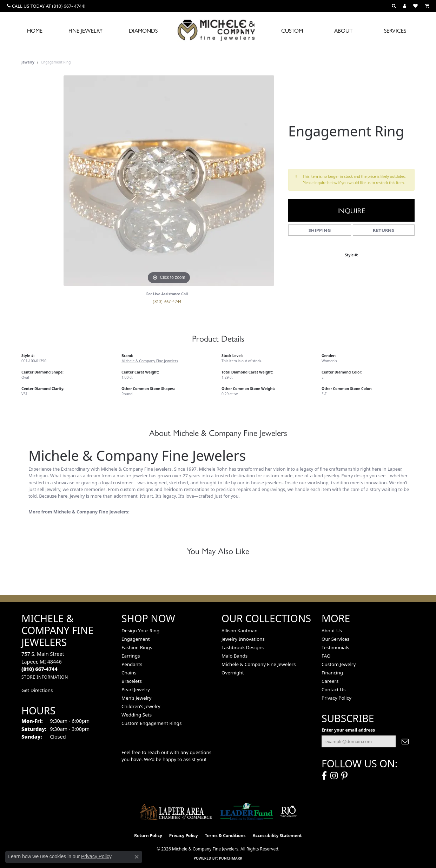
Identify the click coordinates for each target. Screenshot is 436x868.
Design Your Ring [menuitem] (140, 631)
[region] (169, 181)
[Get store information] (45, 677)
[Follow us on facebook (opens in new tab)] (324, 776)
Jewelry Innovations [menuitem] (243, 639)
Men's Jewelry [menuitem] (136, 698)
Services (395, 30)
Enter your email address (348, 730)
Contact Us (333, 689)
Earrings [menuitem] (131, 656)
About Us (332, 631)
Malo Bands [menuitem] (234, 656)
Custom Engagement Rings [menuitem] (151, 723)
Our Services (335, 639)
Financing (332, 673)
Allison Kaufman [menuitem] (240, 631)
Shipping (320, 230)
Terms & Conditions (225, 836)
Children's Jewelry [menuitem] (141, 706)
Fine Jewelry (85, 30)
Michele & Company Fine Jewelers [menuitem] (259, 664)
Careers (330, 681)
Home (35, 30)
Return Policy (148, 836)
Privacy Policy (336, 698)
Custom (292, 30)
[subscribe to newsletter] (405, 741)
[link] (46, 6)
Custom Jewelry (339, 664)
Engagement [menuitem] (136, 639)
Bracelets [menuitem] (132, 681)
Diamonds (143, 30)
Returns (384, 230)
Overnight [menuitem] (233, 673)
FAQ (326, 656)
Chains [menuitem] (129, 673)
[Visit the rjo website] (289, 812)
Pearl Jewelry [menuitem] (136, 689)
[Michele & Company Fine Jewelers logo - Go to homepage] (218, 30)
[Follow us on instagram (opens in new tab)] (334, 776)
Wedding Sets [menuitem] (137, 715)
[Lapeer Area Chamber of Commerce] (176, 812)
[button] (394, 6)
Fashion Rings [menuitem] (137, 647)
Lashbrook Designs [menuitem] (243, 647)
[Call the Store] (39, 669)
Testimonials (335, 647)
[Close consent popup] (137, 857)
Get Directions (37, 690)
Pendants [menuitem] (132, 664)
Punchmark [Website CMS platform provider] (231, 858)
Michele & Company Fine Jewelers (150, 361)
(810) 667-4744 (167, 301)
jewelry (28, 62)
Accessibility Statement (277, 836)
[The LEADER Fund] (247, 812)
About (343, 30)
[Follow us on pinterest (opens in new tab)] (344, 776)
